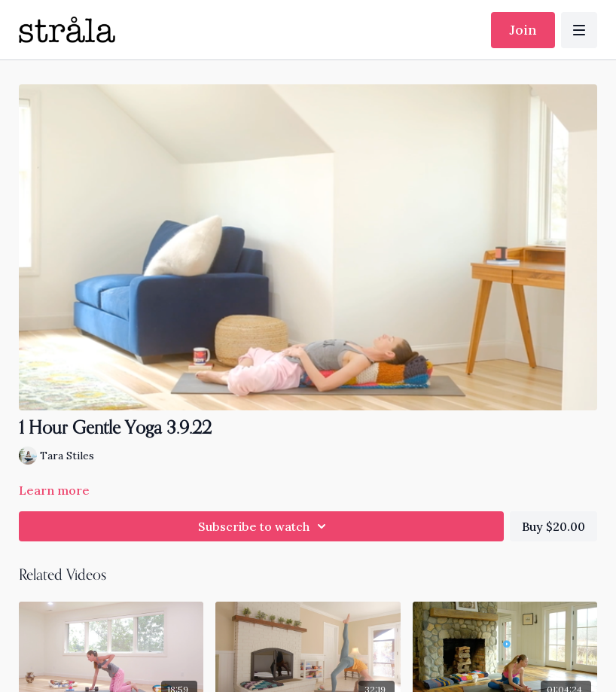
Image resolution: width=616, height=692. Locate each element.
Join (523, 30)
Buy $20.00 (553, 526)
